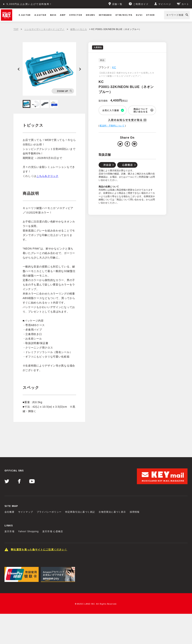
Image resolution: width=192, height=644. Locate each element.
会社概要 (9, 512)
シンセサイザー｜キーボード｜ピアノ (44, 29)
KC (114, 67)
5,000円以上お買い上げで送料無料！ (29, 4)
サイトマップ (26, 512)
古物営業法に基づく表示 (112, 512)
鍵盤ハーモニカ (79, 29)
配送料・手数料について (112, 126)
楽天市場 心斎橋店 (53, 531)
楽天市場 (9, 531)
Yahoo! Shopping (28, 531)
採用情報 (135, 512)
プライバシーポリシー (49, 512)
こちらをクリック (47, 176)
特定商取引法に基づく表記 (80, 512)
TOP (16, 29)
